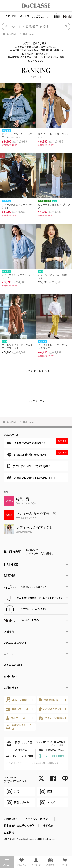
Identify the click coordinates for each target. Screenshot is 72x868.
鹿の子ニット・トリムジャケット (53, 136)
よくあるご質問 (13, 665)
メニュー (7, 863)
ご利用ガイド (12, 688)
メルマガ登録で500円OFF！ (38, 442)
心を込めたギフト (50, 709)
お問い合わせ (12, 676)
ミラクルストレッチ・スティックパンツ (53, 347)
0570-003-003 (53, 756)
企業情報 (9, 832)
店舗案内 (9, 631)
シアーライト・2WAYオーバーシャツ (18, 276)
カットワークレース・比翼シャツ (53, 276)
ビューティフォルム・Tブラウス (54, 206)
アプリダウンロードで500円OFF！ (30, 466)
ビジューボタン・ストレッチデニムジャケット (17, 136)
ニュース (9, 654)
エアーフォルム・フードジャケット (17, 206)
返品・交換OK (17, 700)
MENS (24, 16)
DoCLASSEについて (15, 643)
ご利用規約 (10, 819)
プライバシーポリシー (38, 819)
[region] (36, 16)
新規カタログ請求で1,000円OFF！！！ (33, 478)
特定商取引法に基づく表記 (19, 825)
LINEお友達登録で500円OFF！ (38, 453)
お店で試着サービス (18, 727)
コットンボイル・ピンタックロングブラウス (17, 347)
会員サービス (15, 718)
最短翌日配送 (48, 700)
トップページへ (36, 401)
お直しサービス (17, 709)
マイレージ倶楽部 (51, 718)
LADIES (10, 16)
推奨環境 (48, 825)
